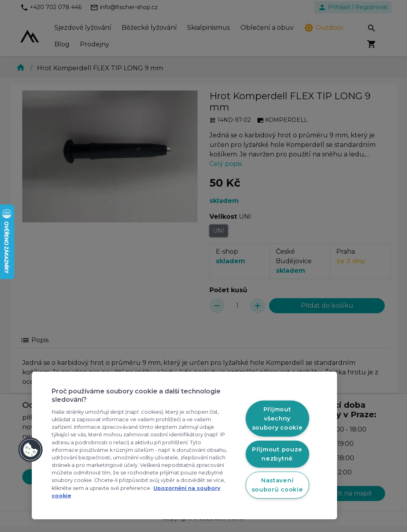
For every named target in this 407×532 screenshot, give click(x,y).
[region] (184, 445)
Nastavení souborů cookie (277, 485)
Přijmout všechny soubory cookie (277, 418)
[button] (31, 450)
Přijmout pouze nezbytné (277, 454)
